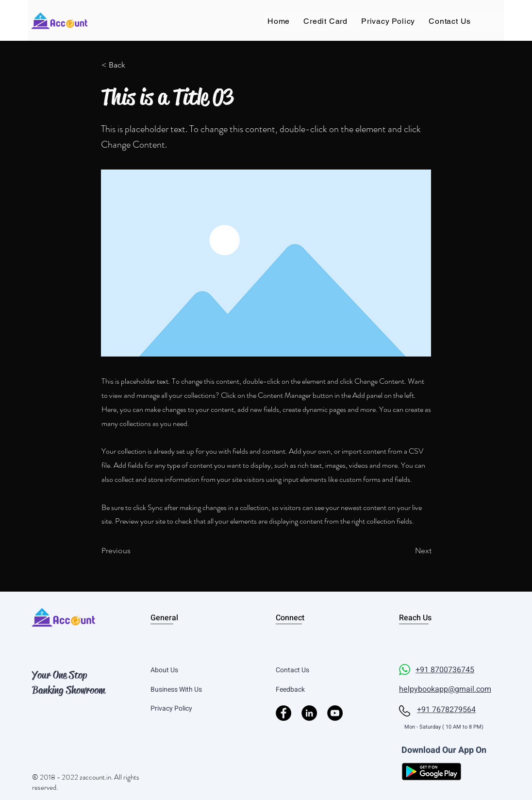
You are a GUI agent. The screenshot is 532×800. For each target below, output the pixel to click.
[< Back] (133, 65)
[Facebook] (283, 713)
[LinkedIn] (309, 713)
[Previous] (133, 551)
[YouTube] (335, 713)
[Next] (407, 551)
